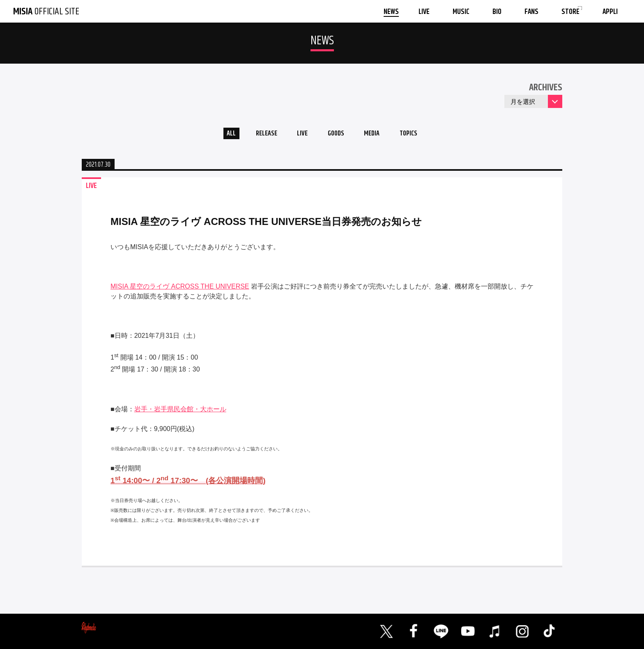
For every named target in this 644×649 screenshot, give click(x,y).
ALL (222, 135)
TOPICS (417, 135)
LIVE (300, 135)
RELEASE (260, 135)
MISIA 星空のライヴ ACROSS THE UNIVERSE (180, 289)
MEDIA (377, 135)
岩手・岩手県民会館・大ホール (180, 412)
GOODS (337, 135)
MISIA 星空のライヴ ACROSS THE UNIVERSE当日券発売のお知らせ (266, 224)
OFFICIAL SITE (46, 11)
